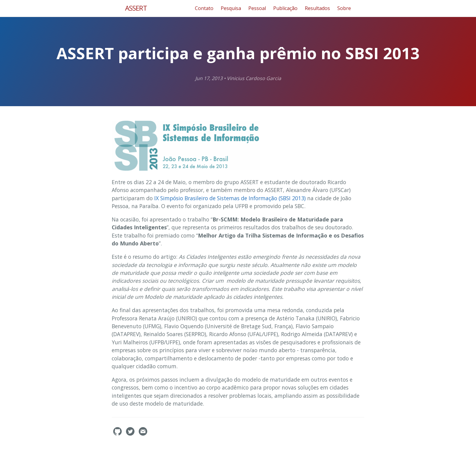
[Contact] (143, 434)
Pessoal (257, 8)
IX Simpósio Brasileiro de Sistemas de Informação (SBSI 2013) (230, 198)
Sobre (344, 8)
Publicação (285, 8)
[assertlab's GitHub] (118, 434)
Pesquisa (231, 8)
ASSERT (136, 8)
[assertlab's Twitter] (131, 434)
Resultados (317, 8)
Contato (204, 8)
